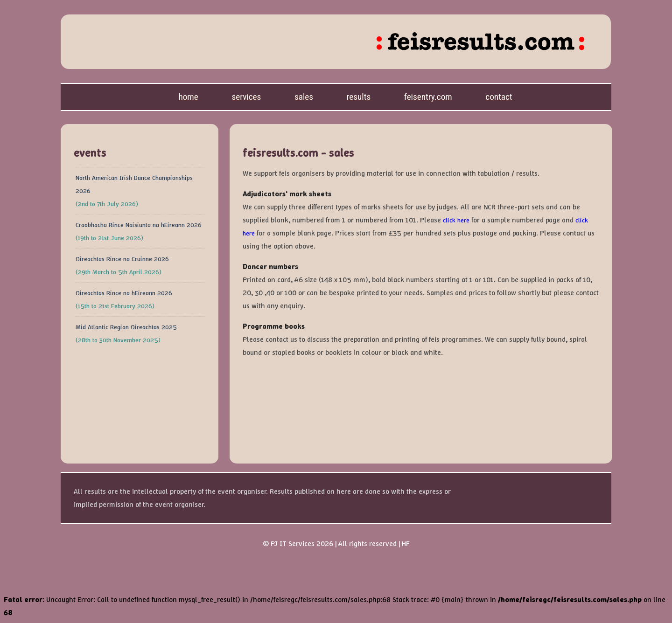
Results (359, 97)
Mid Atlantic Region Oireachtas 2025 (126, 327)
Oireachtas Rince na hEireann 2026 (124, 293)
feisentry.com (428, 97)
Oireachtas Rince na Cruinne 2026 (122, 259)
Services (246, 97)
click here (456, 220)
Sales (304, 97)
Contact (499, 97)
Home (188, 97)
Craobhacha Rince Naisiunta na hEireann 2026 (139, 225)
